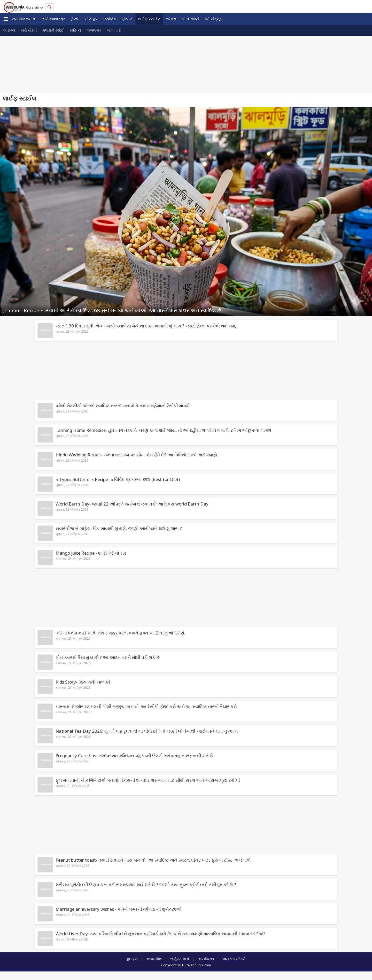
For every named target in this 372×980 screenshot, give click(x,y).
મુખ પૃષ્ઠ (132, 959)
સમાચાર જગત (24, 19)
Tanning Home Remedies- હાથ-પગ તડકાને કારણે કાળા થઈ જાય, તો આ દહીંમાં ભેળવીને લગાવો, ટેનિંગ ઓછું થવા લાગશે (163, 430)
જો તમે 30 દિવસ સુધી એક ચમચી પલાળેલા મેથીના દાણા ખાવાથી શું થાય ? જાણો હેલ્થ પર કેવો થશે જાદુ (146, 326)
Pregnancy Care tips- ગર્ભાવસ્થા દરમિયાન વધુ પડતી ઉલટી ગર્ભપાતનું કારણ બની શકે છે (134, 756)
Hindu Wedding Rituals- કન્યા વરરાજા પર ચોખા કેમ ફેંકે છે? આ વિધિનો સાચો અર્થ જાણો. (137, 455)
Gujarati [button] (33, 7)
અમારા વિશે (154, 959)
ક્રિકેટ (127, 19)
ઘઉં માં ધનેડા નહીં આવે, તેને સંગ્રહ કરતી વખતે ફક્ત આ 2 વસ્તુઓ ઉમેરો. (120, 633)
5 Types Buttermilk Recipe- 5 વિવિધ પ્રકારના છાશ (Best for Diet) (118, 479)
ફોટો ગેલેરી (190, 19)
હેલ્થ (75, 19)
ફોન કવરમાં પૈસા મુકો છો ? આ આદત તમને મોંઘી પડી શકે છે (108, 657)
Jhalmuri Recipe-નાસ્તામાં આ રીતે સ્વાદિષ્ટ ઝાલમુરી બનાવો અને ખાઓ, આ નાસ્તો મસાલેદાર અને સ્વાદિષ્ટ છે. (113, 310)
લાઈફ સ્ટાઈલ (149, 19)
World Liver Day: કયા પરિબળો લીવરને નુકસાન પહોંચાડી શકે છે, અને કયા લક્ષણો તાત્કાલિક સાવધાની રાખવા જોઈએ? (161, 934)
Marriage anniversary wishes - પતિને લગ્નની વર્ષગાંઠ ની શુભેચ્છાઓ (119, 909)
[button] (6, 19)
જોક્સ (171, 19)
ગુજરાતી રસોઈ (53, 30)
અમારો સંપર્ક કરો (234, 959)
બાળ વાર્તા (114, 30)
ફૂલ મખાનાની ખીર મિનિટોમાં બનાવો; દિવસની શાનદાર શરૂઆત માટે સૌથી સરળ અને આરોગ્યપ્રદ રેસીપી (148, 780)
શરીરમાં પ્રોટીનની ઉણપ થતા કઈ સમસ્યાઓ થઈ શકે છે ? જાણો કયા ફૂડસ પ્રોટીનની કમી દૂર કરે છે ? (146, 885)
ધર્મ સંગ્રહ (213, 19)
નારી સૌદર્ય (29, 30)
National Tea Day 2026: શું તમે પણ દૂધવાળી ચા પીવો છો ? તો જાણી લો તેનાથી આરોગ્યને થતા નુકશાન (147, 731)
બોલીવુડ (91, 19)
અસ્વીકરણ (206, 959)
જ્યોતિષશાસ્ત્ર (53, 19)
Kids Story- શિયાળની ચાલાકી (83, 682)
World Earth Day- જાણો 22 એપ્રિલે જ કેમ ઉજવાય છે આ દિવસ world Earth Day (132, 504)
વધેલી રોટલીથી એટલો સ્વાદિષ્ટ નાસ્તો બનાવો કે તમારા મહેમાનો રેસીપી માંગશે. (123, 406)
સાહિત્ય (75, 30)
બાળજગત (94, 30)
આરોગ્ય (9, 30)
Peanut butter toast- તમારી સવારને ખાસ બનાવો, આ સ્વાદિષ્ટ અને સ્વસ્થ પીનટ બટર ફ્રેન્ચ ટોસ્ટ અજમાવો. (154, 860)
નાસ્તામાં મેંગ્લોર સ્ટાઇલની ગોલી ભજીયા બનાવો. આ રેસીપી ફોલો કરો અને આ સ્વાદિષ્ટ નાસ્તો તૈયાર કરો (146, 706)
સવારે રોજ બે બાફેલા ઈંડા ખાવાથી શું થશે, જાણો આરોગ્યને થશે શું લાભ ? (119, 528)
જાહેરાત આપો (180, 959)
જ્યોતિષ (109, 19)
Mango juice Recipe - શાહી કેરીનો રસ (91, 553)
